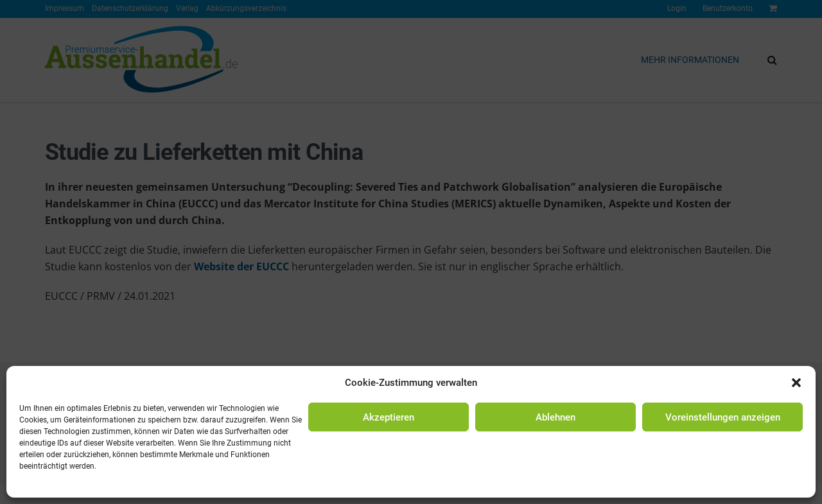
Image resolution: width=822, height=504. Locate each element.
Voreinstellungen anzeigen (723, 417)
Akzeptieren (389, 417)
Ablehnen (555, 417)
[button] (796, 383)
